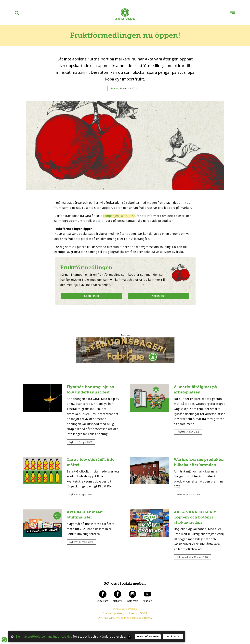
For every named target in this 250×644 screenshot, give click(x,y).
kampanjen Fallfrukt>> (119, 216)
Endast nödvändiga (148, 637)
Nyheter (114, 88)
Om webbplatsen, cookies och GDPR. (125, 613)
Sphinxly (147, 618)
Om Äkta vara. (106, 618)
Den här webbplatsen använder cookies (44, 636)
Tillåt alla (173, 636)
